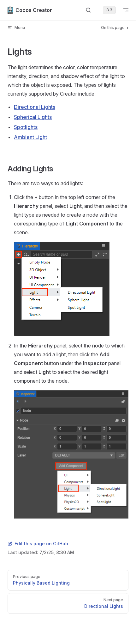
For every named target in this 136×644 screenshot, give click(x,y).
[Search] (88, 10)
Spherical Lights (33, 117)
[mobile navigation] (126, 10)
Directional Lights (35, 107)
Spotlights (26, 127)
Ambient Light (30, 137)
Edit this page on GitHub (38, 544)
